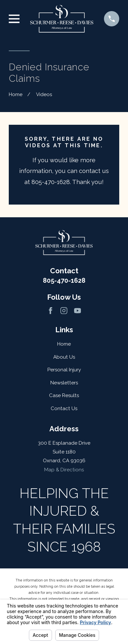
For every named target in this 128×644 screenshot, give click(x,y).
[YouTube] (77, 311)
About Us (64, 357)
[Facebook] (51, 311)
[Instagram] (64, 311)
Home (64, 344)
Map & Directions (64, 470)
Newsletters (64, 383)
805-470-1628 (64, 280)
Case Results (64, 395)
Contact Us (64, 408)
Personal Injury (64, 370)
